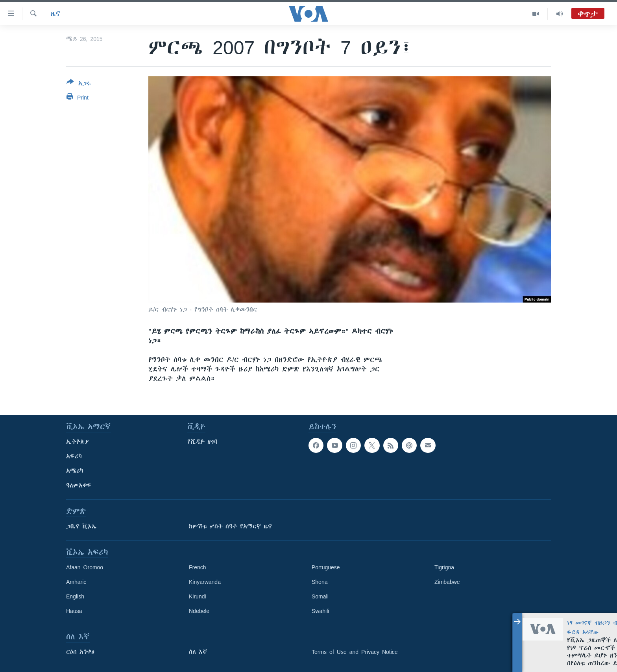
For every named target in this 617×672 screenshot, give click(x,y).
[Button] (79, 84)
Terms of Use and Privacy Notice (355, 652)
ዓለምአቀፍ (79, 486)
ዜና (56, 14)
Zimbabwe (447, 582)
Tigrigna (444, 567)
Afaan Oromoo (85, 567)
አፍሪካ (74, 456)
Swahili (320, 611)
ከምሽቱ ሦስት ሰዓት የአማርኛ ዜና (230, 526)
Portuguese (326, 567)
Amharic (76, 582)
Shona (320, 582)
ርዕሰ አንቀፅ (80, 652)
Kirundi (198, 596)
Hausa (74, 611)
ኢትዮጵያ (78, 442)
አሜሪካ (75, 471)
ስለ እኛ (198, 652)
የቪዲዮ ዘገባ (202, 442)
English (75, 596)
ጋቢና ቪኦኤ (81, 526)
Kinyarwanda (205, 582)
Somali (320, 596)
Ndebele (199, 611)
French (198, 567)
